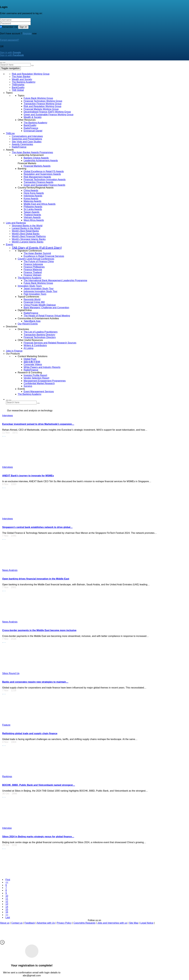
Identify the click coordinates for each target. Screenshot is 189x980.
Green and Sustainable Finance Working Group (49, 115)
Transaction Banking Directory (39, 335)
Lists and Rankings (16, 223)
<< (7, 882)
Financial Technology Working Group (43, 101)
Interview (7, 828)
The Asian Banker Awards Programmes (32, 152)
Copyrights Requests (84, 923)
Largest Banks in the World (26, 228)
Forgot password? (9, 40)
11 (7, 898)
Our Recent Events (28, 324)
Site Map (134, 923)
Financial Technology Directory (40, 337)
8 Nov (6, 484)
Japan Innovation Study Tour (39, 289)
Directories (12, 327)
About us (5, 923)
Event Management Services (39, 392)
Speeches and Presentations (27, 139)
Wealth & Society (33, 117)
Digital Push (30, 359)
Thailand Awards (32, 215)
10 (7, 896)
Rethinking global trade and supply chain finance (30, 733)
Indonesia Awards (33, 196)
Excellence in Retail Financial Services (44, 256)
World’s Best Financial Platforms (29, 236)
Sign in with (10, 53)
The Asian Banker (21, 77)
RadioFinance (31, 128)
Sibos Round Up (11, 673)
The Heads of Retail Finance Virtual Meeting (47, 316)
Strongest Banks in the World (27, 226)
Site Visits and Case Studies (27, 142)
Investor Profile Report (35, 375)
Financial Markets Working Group (41, 109)
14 (7, 907)
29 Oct (7, 845)
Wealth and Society (22, 79)
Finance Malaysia (33, 270)
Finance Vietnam (32, 275)
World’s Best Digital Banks (26, 234)
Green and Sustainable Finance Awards (44, 185)
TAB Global (18, 90)
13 (7, 904)
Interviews (8, 416)
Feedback (30, 923)
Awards (10, 150)
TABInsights (18, 85)
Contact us (17, 923)
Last (8, 917)
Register (27, 34)
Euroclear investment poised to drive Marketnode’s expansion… (38, 424)
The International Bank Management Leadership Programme (55, 280)
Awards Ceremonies (22, 144)
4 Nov (6, 742)
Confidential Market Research (39, 383)
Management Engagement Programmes (45, 381)
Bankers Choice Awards (36, 158)
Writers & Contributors (35, 345)
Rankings (7, 776)
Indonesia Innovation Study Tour (40, 291)
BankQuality (18, 87)
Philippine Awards (33, 207)
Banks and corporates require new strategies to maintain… (35, 682)
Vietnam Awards (32, 217)
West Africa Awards (34, 220)
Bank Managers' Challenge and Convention (46, 308)
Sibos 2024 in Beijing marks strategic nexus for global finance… (38, 837)
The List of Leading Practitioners (41, 332)
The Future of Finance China (39, 261)
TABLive (10, 133)
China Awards (31, 190)
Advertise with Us (46, 923)
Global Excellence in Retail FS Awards (44, 171)
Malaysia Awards (32, 201)
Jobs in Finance (14, 351)
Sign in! (23, 27)
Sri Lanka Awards (33, 209)
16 (7, 912)
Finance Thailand (33, 272)
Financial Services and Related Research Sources (50, 343)
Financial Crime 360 (34, 302)
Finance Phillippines (34, 267)
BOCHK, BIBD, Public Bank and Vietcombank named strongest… (39, 785)
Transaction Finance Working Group (43, 104)
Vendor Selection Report (36, 378)
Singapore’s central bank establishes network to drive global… (37, 527)
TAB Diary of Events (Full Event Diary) (37, 248)
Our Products (13, 354)
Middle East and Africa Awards (40, 204)
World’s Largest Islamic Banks (28, 242)
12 (7, 901)
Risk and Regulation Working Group (31, 74)
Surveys (28, 386)
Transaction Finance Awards (38, 182)
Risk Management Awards (37, 177)
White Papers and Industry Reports (42, 367)
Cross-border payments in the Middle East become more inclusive (39, 630)
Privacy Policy (64, 923)
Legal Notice (147, 923)
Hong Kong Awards (34, 193)
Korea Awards (31, 199)
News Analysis (10, 570)
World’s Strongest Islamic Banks (29, 239)
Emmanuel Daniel (33, 131)
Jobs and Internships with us (112, 923)
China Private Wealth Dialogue (40, 305)
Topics (9, 93)
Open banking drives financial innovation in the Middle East (36, 579)
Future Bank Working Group (38, 98)
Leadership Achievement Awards (41, 161)
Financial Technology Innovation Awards (45, 180)
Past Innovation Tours (35, 294)
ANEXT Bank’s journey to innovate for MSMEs (28, 476)
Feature (6, 725)
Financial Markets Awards (37, 166)
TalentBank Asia (32, 321)
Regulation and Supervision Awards (42, 174)
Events (10, 244)
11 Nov (7, 433)
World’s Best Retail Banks (25, 231)
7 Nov (6, 536)
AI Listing (28, 348)
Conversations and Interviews (27, 136)
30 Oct (7, 794)
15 (7, 909)
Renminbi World (32, 299)
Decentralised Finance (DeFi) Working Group (47, 112)
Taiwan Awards (31, 212)
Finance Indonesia (33, 264)
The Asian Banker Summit (37, 253)
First (8, 880)
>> (7, 915)
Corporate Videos (33, 364)
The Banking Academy (24, 82)
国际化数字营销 (32, 362)
